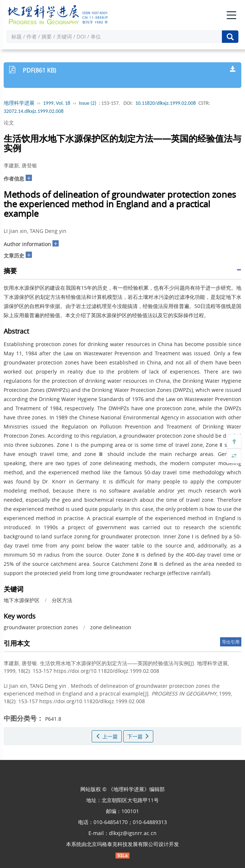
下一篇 (138, 736)
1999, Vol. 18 (57, 103)
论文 (9, 123)
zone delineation (111, 627)
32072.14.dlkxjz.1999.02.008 (34, 111)
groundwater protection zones (41, 627)
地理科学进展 (19, 103)
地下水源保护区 (22, 600)
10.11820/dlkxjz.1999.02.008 (166, 103)
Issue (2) (88, 103)
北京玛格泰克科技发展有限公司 (122, 844)
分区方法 (62, 600)
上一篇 (107, 736)
